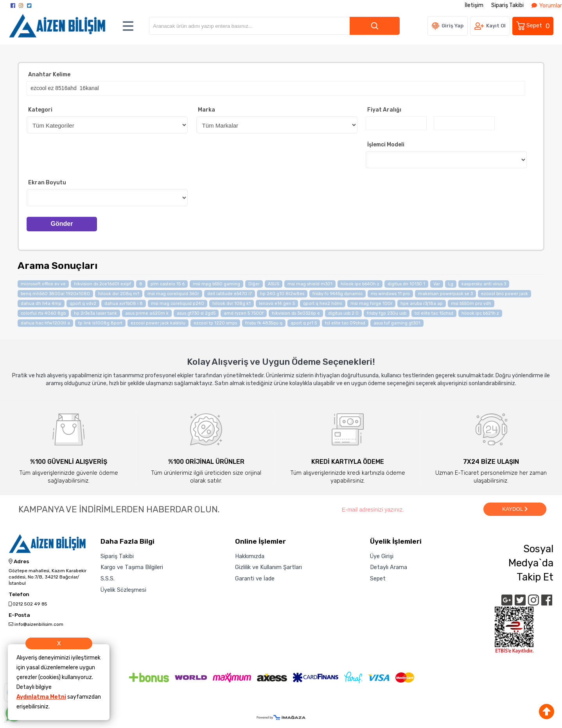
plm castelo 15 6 (168, 283)
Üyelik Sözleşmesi (123, 589)
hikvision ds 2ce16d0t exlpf (102, 283)
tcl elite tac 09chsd (345, 322)
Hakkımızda (250, 555)
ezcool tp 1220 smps (215, 322)
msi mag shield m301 (310, 283)
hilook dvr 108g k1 (232, 303)
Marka (206, 109)
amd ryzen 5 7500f (244, 313)
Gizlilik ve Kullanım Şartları (268, 567)
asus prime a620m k (147, 313)
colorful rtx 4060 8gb (43, 313)
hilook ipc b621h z (480, 313)
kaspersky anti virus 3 (484, 283)
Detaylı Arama (389, 567)
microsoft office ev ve (43, 283)
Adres (19, 561)
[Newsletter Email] (408, 508)
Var (437, 283)
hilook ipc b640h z (360, 283)
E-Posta (19, 614)
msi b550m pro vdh (471, 303)
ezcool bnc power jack (505, 293)
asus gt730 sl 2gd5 (196, 313)
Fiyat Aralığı (384, 109)
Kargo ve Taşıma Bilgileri (132, 567)
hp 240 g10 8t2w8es (282, 293)
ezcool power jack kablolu (158, 322)
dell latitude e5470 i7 (230, 293)
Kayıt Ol (496, 26)
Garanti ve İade (255, 578)
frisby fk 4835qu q (264, 322)
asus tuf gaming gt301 (397, 322)
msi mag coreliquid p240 (178, 303)
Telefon (19, 594)
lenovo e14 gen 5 (277, 303)
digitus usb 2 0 (343, 313)
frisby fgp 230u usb (387, 313)
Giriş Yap (452, 26)
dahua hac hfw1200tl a (45, 322)
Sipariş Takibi (507, 5)
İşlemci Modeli (386, 144)
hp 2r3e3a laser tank (95, 313)
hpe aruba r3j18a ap (422, 303)
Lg (451, 283)
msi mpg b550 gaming (216, 283)
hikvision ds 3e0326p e (296, 313)
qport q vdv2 (83, 303)
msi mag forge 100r (371, 303)
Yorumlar (547, 6)
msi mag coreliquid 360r (173, 293)
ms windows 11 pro (390, 293)
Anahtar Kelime (49, 75)
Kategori (40, 109)
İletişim (474, 5)
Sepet (533, 26)
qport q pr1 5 (304, 322)
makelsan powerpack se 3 (445, 293)
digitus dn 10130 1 (406, 283)
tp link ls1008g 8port (100, 322)
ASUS (274, 283)
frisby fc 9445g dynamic (338, 293)
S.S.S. (108, 578)
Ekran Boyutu (47, 182)
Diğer (254, 283)
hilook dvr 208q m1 (119, 293)
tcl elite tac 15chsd (434, 313)
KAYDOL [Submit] (515, 508)
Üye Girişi (382, 555)
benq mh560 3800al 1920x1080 (55, 293)
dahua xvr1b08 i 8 (124, 303)
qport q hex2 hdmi (323, 303)
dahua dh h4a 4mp (41, 303)
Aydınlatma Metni (41, 697)
